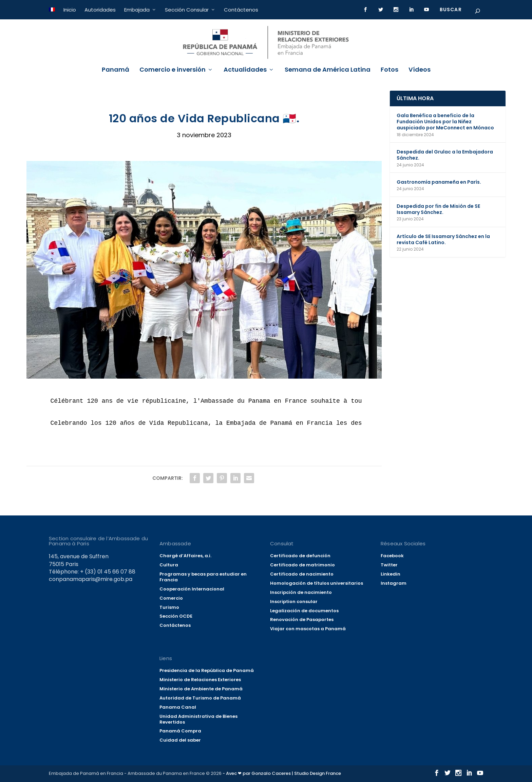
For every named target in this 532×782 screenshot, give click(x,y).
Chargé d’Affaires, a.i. (185, 556)
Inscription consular (294, 602)
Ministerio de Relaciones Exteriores (200, 680)
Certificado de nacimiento (302, 574)
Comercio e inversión (173, 70)
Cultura (169, 565)
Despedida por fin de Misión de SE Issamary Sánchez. (438, 209)
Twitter (389, 565)
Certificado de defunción (300, 556)
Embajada (137, 10)
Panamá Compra (180, 731)
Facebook (392, 556)
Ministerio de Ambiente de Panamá (201, 689)
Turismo (169, 607)
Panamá (116, 70)
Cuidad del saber (180, 740)
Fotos (389, 70)
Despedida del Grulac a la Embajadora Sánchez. (445, 155)
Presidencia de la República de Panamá (207, 670)
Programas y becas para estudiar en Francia (203, 577)
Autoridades (100, 10)
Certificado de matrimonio (302, 565)
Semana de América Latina (328, 70)
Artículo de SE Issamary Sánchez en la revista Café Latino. (443, 239)
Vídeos (420, 70)
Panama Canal (178, 707)
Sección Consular (187, 10)
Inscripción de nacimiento (301, 592)
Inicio (70, 10)
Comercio (171, 598)
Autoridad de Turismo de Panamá (200, 698)
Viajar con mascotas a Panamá (308, 629)
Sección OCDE (176, 616)
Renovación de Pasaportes (302, 620)
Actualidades (245, 70)
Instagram (394, 583)
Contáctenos (241, 10)
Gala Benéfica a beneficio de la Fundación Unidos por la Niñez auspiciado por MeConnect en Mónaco (445, 122)
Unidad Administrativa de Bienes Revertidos (198, 719)
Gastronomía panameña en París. (439, 182)
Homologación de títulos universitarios (317, 583)
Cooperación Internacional (192, 589)
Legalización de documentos (304, 611)
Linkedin (391, 574)
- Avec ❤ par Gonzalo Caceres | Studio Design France (282, 773)
